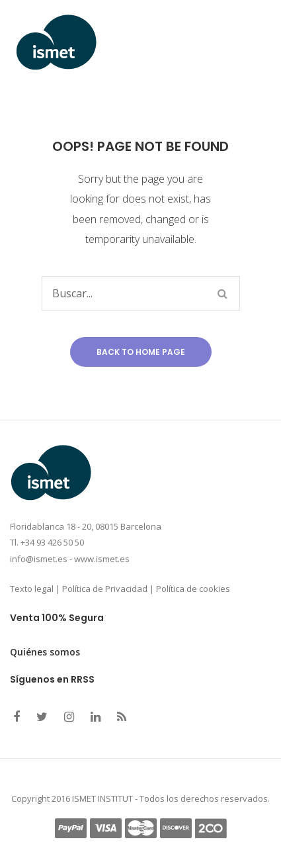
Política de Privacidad (105, 589)
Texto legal (32, 589)
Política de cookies (193, 589)
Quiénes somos (45, 652)
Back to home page (141, 352)
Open (225, 42)
